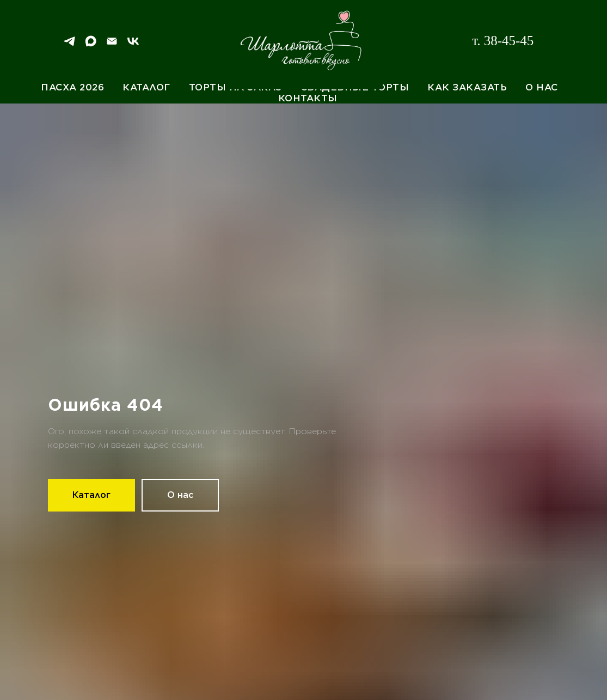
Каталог (146, 87)
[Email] (112, 45)
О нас (542, 87)
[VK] (133, 45)
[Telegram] (69, 45)
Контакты (308, 98)
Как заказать (467, 87)
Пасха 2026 (72, 87)
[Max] (91, 45)
